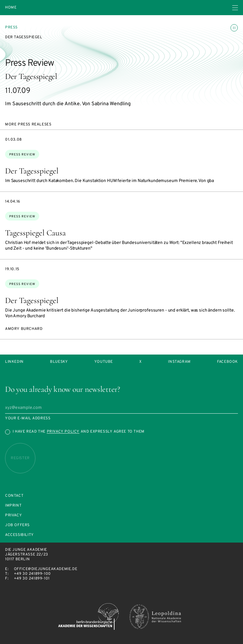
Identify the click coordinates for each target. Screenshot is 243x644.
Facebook (227, 362)
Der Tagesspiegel (32, 171)
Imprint (13, 506)
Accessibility (19, 535)
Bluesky (59, 362)
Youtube (104, 362)
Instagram (179, 362)
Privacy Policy (63, 432)
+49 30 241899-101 (32, 579)
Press (11, 27)
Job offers (17, 525)
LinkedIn (14, 362)
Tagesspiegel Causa (35, 233)
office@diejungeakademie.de (46, 569)
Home (11, 8)
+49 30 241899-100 (32, 574)
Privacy (13, 516)
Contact (14, 496)
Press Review (22, 155)
